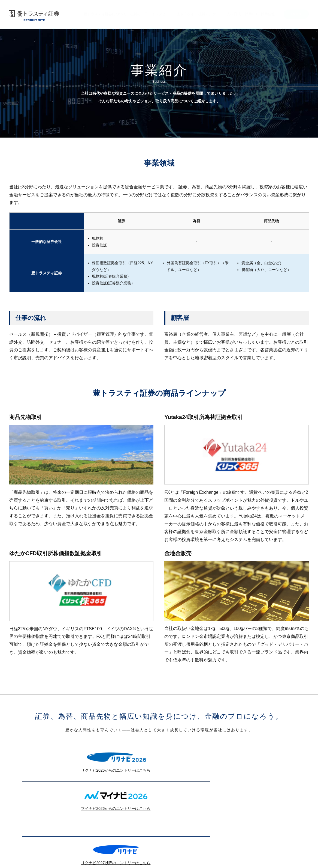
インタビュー (162, 14)
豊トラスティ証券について (105, 14)
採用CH (251, 14)
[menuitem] (105, 17)
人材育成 (234, 14)
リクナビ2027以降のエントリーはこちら (88, 814)
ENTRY (296, 14)
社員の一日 (139, 14)
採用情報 (268, 14)
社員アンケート (211, 14)
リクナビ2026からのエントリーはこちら (88, 760)
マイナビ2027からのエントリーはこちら (230, 814)
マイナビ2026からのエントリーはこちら (230, 760)
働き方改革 (185, 14)
